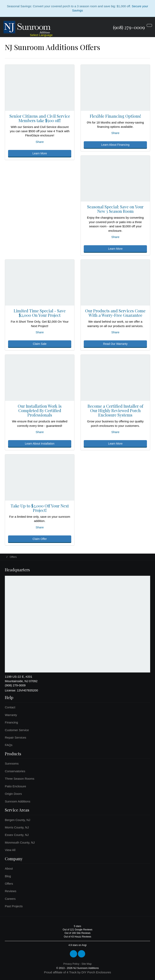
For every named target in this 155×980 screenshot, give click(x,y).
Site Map (87, 964)
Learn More (40, 153)
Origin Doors (13, 794)
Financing (11, 722)
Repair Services (16, 737)
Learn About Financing (115, 145)
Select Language (41, 35)
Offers (9, 884)
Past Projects (14, 906)
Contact (10, 707)
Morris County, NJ (17, 827)
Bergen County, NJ (18, 820)
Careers (10, 899)
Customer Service (17, 730)
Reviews (11, 891)
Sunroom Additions (18, 801)
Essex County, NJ (17, 835)
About (9, 868)
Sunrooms (12, 763)
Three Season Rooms (20, 779)
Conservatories (15, 771)
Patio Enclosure (15, 786)
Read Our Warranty (115, 344)
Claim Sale (40, 344)
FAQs (9, 745)
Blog (8, 876)
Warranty (11, 715)
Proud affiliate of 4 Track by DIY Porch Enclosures (77, 972)
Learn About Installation (40, 444)
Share (40, 142)
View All (10, 850)
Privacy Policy (71, 964)
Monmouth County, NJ (20, 842)
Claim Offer (40, 539)
